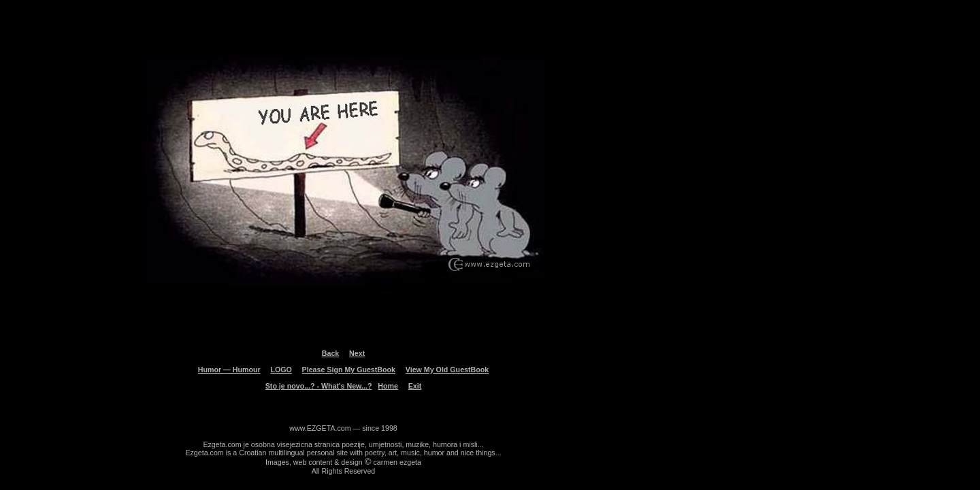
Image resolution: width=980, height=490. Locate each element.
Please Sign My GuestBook (349, 370)
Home (388, 386)
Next (357, 353)
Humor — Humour (229, 370)
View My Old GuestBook (447, 370)
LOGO (281, 370)
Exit (415, 386)
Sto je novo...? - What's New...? (319, 386)
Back (330, 353)
